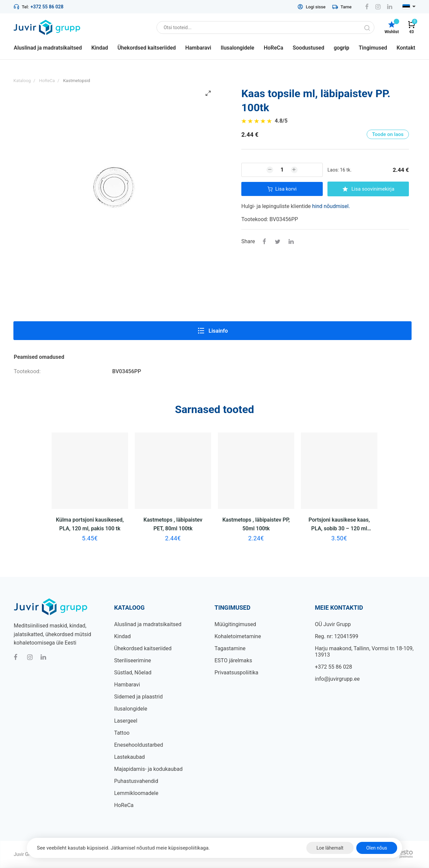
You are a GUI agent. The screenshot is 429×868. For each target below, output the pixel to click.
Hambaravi (127, 685)
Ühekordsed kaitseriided (143, 648)
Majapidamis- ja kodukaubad (148, 769)
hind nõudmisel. (331, 206)
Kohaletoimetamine (238, 636)
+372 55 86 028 (47, 7)
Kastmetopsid (77, 81)
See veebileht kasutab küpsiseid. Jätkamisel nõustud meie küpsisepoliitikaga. (123, 848)
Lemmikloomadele (136, 793)
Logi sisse (311, 7)
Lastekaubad (130, 757)
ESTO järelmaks (233, 660)
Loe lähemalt (330, 848)
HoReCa (124, 805)
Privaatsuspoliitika (236, 673)
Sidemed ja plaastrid (139, 697)
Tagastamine (230, 648)
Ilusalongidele (131, 709)
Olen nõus (377, 848)
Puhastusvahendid (136, 781)
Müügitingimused (235, 624)
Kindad (123, 636)
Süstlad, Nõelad (133, 673)
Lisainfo (212, 331)
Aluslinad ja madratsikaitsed (148, 624)
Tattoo (122, 733)
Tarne (342, 7)
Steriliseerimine (133, 660)
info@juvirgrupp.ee (338, 679)
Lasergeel (126, 721)
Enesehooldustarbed (139, 745)
